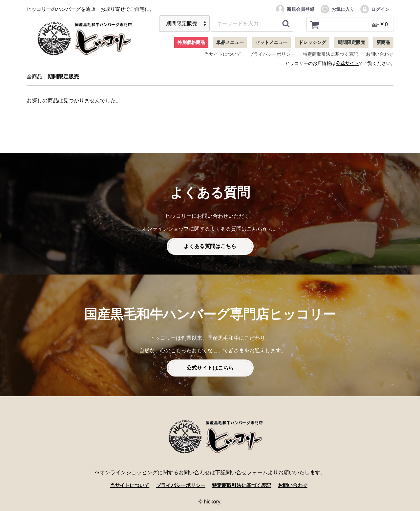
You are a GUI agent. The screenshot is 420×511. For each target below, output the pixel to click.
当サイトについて (223, 54)
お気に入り (337, 9)
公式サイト (347, 63)
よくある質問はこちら (210, 246)
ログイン (375, 9)
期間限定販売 (351, 42)
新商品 (383, 42)
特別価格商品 (191, 42)
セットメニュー (271, 42)
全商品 (34, 77)
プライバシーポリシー (272, 54)
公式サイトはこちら (210, 368)
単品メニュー (230, 42)
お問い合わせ (380, 54)
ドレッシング (312, 42)
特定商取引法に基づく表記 (330, 54)
